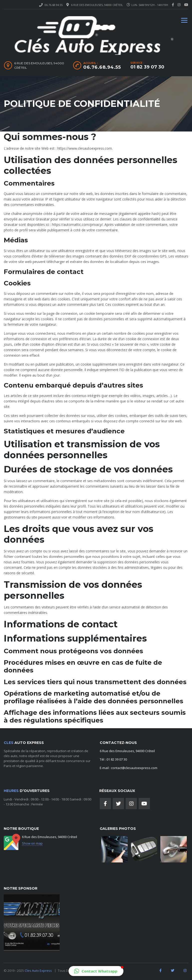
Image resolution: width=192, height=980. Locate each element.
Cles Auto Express (39, 971)
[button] (96, 971)
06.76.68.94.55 (54, 5)
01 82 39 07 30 (147, 67)
